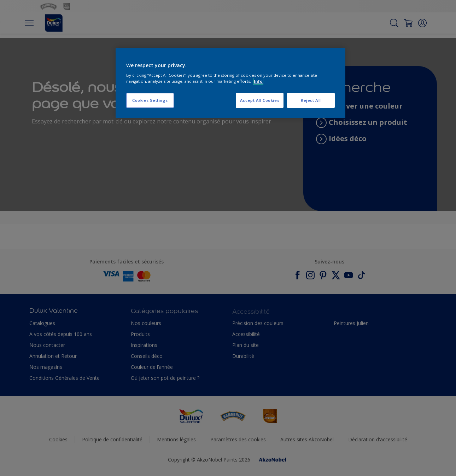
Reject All (311, 100)
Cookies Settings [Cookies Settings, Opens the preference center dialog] (150, 100)
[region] (230, 83)
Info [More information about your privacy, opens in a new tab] (258, 81)
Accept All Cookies (260, 100)
